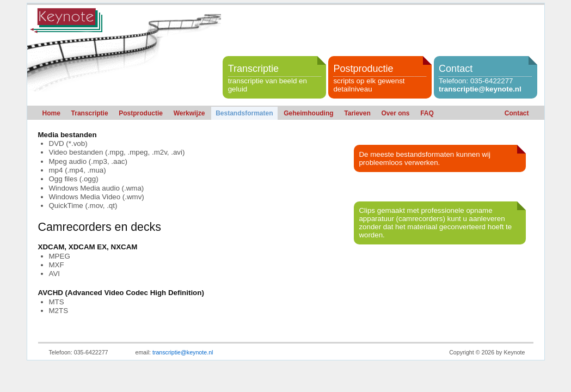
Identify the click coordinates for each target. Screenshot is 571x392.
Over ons (395, 113)
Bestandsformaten (244, 113)
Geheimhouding (308, 113)
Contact (517, 113)
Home (51, 113)
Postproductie (141, 113)
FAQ (427, 113)
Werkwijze (189, 113)
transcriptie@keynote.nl (480, 89)
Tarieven (357, 113)
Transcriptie (90, 113)
